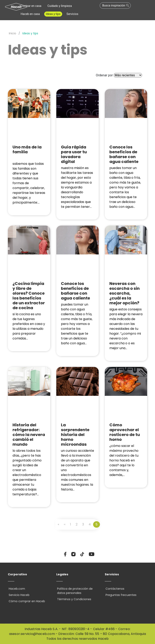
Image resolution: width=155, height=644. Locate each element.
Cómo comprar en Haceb (26, 601)
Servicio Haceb (18, 595)
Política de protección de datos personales (74, 591)
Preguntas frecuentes (120, 595)
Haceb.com (16, 589)
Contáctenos (114, 589)
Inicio (13, 33)
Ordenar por (104, 75)
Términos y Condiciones (73, 599)
